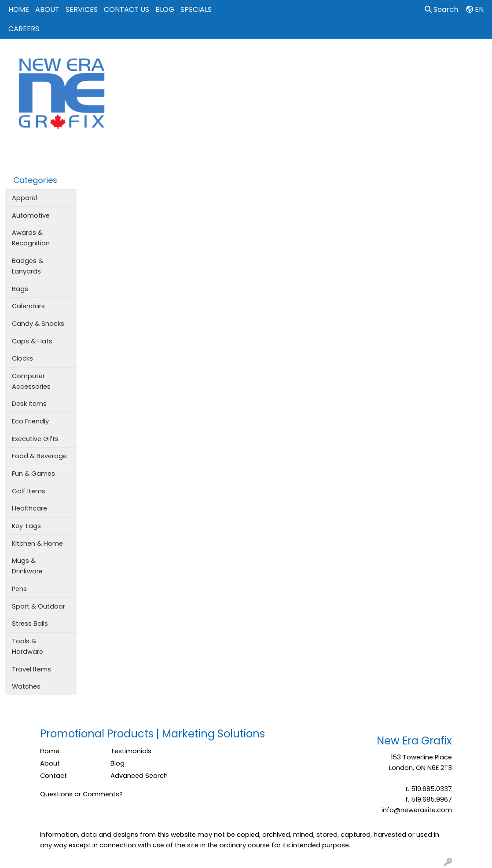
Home (50, 751)
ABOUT (47, 9)
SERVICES (82, 9)
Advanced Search (139, 776)
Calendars (28, 306)
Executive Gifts (35, 439)
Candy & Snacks (38, 324)
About (50, 763)
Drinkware (289, 58)
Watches (26, 686)
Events (329, 58)
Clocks (22, 358)
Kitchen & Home (37, 543)
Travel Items (31, 669)
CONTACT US (127, 9)
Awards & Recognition (31, 238)
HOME (19, 9)
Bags (251, 58)
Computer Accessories (31, 381)
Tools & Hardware (28, 646)
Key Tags (26, 526)
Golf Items (29, 491)
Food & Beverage (39, 456)
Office (364, 58)
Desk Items (29, 404)
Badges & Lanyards (28, 266)
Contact (53, 776)
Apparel (216, 58)
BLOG (165, 9)
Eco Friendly (30, 421)
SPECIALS (196, 9)
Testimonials (131, 751)
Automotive (31, 215)
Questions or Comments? (81, 794)
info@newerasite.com (417, 810)
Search (441, 9)
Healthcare (29, 508)
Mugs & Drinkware (27, 566)
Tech (397, 58)
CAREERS (24, 29)
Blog (117, 763)
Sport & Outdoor (39, 606)
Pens (19, 589)
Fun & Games (33, 474)
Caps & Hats (32, 341)
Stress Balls (30, 624)
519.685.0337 (431, 789)
